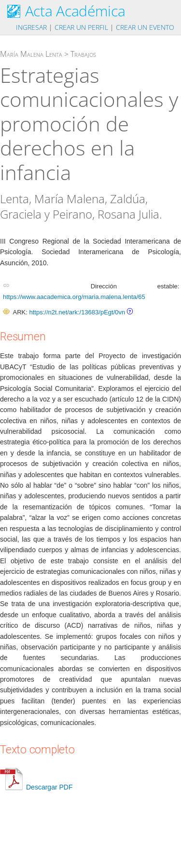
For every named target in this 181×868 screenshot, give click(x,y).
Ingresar (31, 27)
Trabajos (83, 54)
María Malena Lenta (31, 54)
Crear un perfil (81, 27)
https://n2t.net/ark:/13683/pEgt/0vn (77, 312)
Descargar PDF (36, 787)
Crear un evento (145, 27)
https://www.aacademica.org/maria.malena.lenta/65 (74, 297)
